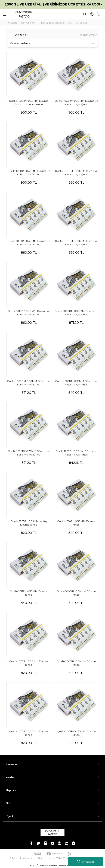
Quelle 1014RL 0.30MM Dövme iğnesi (76, 523)
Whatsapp (86, 862)
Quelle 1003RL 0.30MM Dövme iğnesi (29, 733)
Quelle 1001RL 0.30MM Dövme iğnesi (76, 733)
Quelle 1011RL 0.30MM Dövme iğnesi (29, 593)
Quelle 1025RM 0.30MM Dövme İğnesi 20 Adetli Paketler (29, 103)
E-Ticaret (44, 865)
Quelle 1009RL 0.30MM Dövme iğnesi (76, 593)
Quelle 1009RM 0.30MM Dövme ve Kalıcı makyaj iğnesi (76, 313)
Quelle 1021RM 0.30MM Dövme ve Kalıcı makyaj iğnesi (29, 173)
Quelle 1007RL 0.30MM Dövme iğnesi (29, 663)
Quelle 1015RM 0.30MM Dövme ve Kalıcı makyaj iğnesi (29, 243)
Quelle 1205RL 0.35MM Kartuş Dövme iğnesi (29, 523)
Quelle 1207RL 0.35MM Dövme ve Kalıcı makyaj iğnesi (76, 453)
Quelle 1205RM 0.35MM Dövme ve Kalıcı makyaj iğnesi (76, 383)
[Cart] (99, 14)
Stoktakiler (21, 35)
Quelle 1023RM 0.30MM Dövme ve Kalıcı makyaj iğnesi (76, 103)
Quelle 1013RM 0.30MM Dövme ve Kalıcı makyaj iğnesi (76, 243)
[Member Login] (92, 14)
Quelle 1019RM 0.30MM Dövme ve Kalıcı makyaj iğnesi (76, 173)
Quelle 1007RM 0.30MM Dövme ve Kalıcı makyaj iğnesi (29, 383)
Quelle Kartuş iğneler (79, 23)
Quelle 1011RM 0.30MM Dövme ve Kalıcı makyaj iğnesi (29, 313)
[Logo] (24, 14)
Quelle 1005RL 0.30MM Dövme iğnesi (76, 663)
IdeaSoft (33, 865)
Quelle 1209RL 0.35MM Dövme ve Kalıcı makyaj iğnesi (29, 453)
